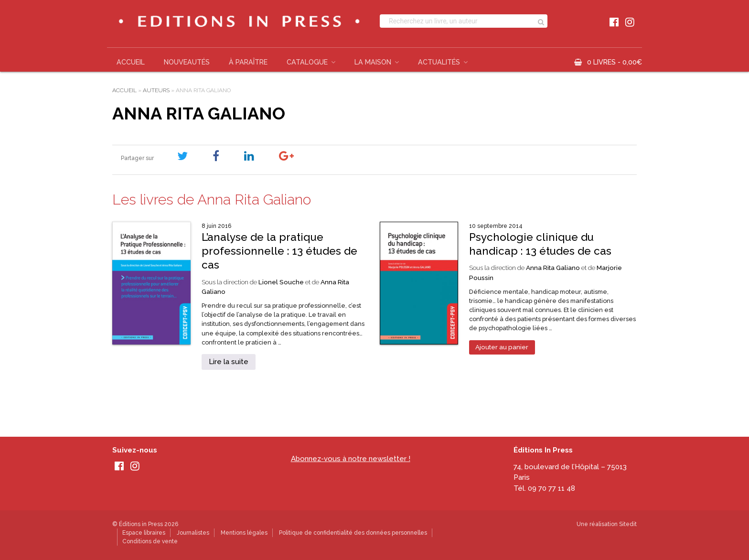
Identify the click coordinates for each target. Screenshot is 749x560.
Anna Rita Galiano (553, 268)
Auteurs (156, 90)
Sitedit (628, 524)
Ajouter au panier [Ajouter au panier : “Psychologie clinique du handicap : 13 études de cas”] (502, 347)
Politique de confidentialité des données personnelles (353, 533)
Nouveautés (187, 62)
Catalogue (307, 62)
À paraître (248, 62)
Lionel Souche (281, 282)
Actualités (439, 62)
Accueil (131, 62)
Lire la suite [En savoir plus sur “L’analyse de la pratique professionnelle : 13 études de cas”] (229, 362)
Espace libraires (144, 533)
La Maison (373, 62)
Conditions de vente (150, 541)
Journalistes (193, 533)
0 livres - (615, 62)
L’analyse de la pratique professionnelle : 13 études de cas (279, 251)
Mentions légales (244, 533)
